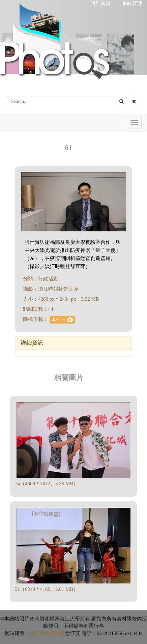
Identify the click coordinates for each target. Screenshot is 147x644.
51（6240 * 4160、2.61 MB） (47, 589)
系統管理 (132, 3)
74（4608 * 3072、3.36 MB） (47, 484)
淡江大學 (40, 633)
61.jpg (62, 320)
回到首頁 (100, 3)
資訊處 (57, 633)
